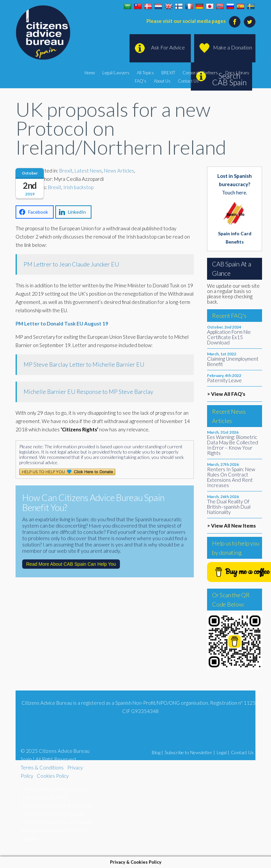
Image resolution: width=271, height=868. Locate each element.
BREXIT (168, 73)
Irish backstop (78, 187)
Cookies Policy (53, 776)
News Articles (119, 171)
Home (90, 73)
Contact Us (188, 81)
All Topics (145, 73)
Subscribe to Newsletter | (190, 752)
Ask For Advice (168, 47)
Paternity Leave (224, 380)
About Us (162, 81)
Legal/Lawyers (116, 73)
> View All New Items (231, 526)
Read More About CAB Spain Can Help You (71, 564)
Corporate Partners (200, 73)
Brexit (66, 171)
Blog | (157, 752)
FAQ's (141, 81)
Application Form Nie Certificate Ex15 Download (229, 337)
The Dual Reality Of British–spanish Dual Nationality (229, 507)
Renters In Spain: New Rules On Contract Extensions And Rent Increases (231, 477)
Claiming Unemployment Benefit (233, 361)
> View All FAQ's (226, 394)
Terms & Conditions (42, 767)
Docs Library (237, 73)
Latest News (88, 171)
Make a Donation (233, 47)
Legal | (223, 752)
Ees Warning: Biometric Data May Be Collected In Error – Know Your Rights (233, 445)
